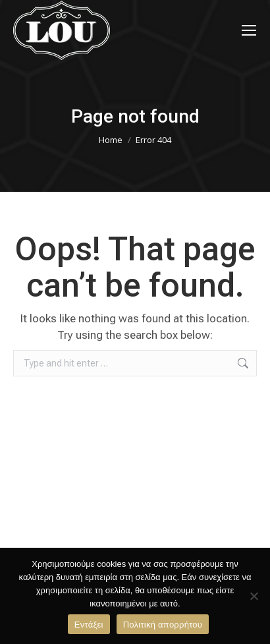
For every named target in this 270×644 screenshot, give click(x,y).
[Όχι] (254, 596)
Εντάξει (89, 625)
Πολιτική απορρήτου (163, 625)
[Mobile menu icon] (249, 30)
